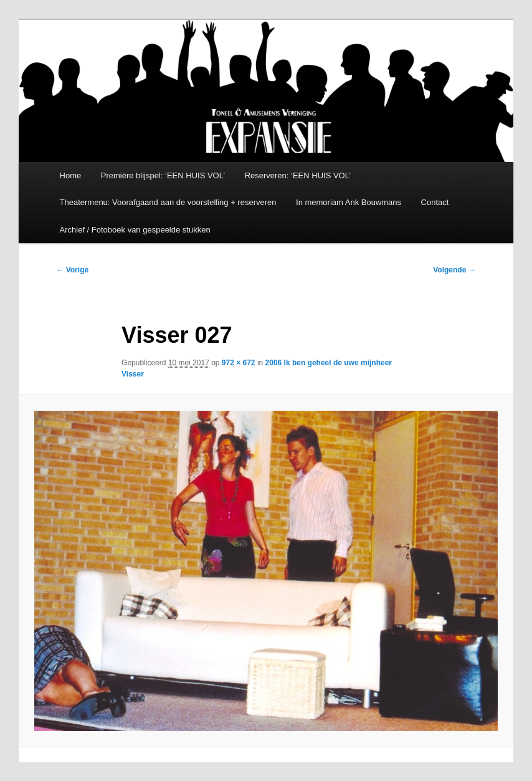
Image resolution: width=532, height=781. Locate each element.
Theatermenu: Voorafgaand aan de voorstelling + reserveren (168, 202)
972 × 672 (239, 363)
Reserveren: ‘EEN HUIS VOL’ (298, 175)
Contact (435, 202)
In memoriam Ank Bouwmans (349, 202)
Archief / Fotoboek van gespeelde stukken (135, 230)
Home (71, 175)
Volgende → (454, 270)
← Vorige (72, 270)
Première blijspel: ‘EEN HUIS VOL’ (163, 175)
